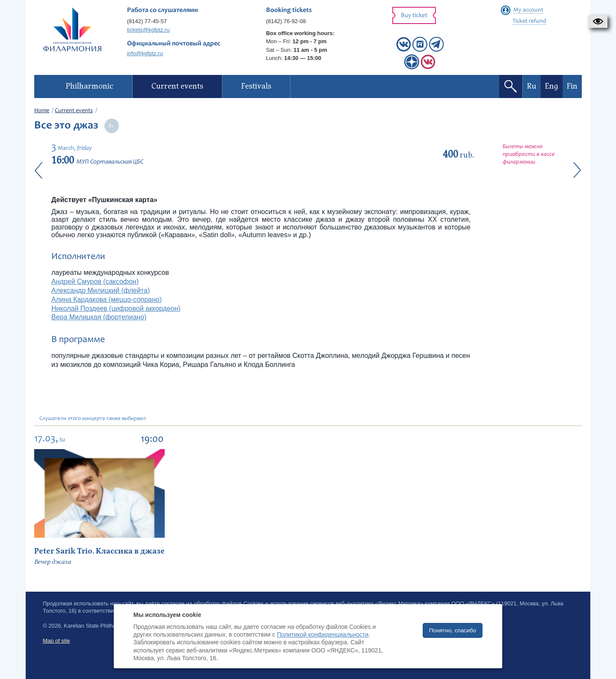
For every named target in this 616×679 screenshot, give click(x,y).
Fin (572, 86)
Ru (532, 86)
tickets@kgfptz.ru (148, 30)
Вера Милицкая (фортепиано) (99, 317)
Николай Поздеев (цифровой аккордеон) (116, 308)
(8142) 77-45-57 (147, 21)
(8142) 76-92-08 (286, 21)
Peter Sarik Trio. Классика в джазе (99, 551)
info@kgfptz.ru (145, 53)
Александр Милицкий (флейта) (101, 290)
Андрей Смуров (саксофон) (95, 281)
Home (42, 111)
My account (528, 10)
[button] (598, 21)
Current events (74, 111)
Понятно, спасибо (453, 630)
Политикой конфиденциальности (323, 634)
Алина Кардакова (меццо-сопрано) (107, 299)
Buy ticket (414, 16)
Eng (552, 86)
